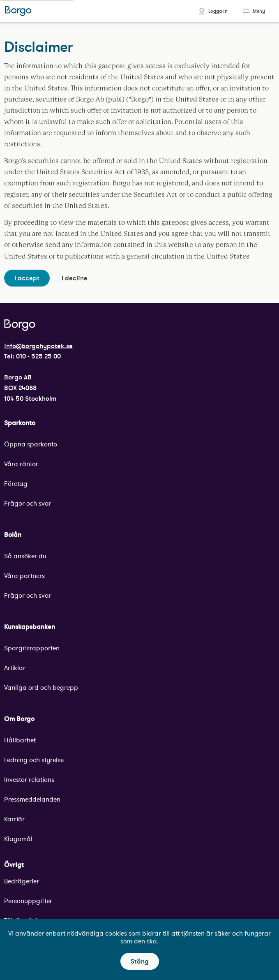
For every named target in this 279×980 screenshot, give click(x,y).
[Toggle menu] (247, 11)
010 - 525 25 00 (38, 356)
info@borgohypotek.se (38, 346)
